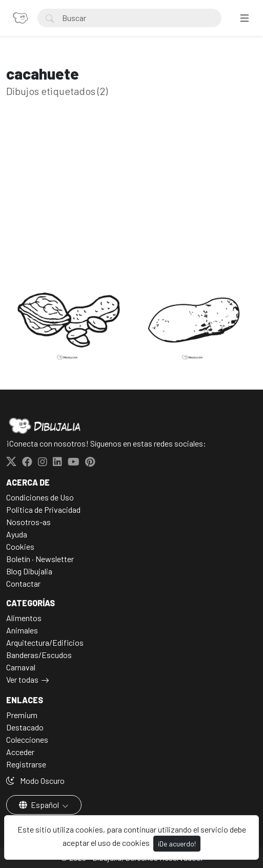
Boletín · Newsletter (40, 559)
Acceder (20, 752)
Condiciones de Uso (40, 497)
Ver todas (22, 679)
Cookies (20, 546)
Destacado (25, 727)
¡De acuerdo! (177, 844)
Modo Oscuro (35, 780)
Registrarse (26, 764)
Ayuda (17, 534)
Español (40, 805)
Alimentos (24, 618)
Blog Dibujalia (29, 571)
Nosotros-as (28, 522)
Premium (22, 715)
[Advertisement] (131, 203)
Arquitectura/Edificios (45, 642)
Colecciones (27, 739)
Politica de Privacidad (43, 509)
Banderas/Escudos (39, 655)
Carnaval (21, 667)
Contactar (23, 583)
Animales (22, 630)
